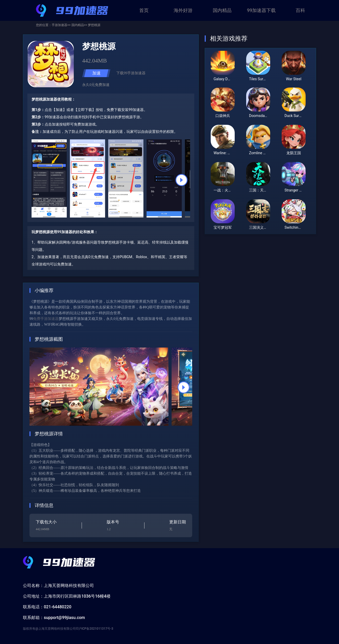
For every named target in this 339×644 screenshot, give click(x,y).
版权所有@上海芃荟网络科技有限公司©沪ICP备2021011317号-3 (68, 629)
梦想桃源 (94, 25)
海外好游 (183, 10)
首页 (144, 10)
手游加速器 (59, 25)
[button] (181, 180)
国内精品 (222, 10)
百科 (300, 10)
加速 (96, 73)
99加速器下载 (261, 10)
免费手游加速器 (46, 319)
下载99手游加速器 (131, 73)
